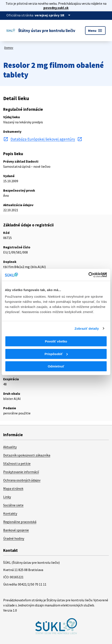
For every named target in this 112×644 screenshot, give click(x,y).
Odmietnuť (56, 366)
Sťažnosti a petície (17, 463)
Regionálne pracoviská (20, 522)
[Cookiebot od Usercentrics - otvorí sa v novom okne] (88, 275)
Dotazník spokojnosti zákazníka (27, 455)
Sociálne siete (13, 505)
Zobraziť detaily (87, 329)
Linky (7, 497)
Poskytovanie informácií (21, 472)
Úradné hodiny (14, 538)
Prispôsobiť (56, 354)
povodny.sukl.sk (56, 8)
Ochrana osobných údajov (22, 480)
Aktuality (10, 447)
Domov (9, 48)
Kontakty (10, 513)
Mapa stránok (13, 488)
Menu (95, 31)
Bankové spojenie (16, 530)
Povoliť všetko (56, 341)
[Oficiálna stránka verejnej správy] (53, 15)
